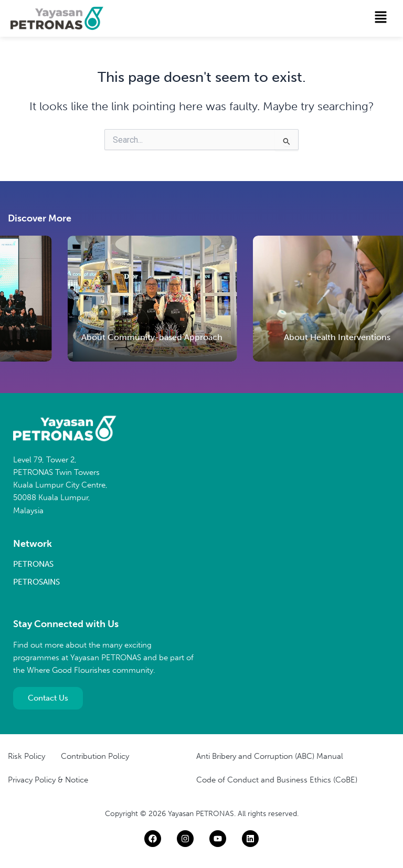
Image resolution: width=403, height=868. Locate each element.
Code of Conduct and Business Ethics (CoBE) (277, 780)
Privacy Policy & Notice (48, 780)
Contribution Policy (95, 756)
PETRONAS (33, 564)
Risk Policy (26, 756)
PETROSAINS (36, 582)
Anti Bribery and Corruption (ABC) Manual (270, 756)
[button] (381, 18)
